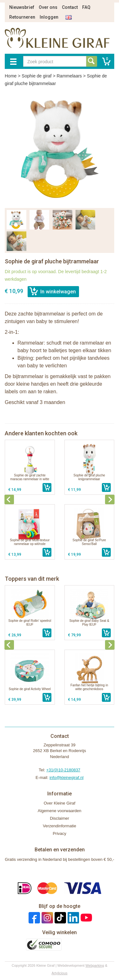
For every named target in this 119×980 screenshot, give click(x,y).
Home (11, 76)
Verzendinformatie (60, 826)
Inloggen (49, 17)
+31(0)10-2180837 (63, 770)
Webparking (95, 965)
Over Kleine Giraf (60, 803)
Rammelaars (69, 76)
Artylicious (59, 973)
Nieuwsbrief (22, 7)
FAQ (86, 7)
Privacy (60, 833)
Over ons (48, 7)
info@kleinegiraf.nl (66, 778)
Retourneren (22, 17)
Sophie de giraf (36, 76)
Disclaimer (60, 818)
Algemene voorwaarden (60, 811)
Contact (70, 7)
